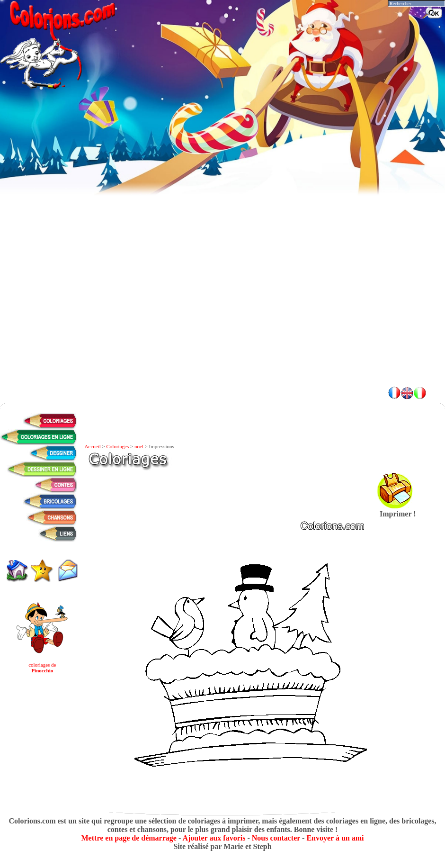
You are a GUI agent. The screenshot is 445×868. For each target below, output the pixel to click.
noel (139, 446)
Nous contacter (276, 838)
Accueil (93, 446)
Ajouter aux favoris (214, 838)
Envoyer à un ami (335, 838)
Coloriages (118, 446)
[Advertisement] (113, 265)
